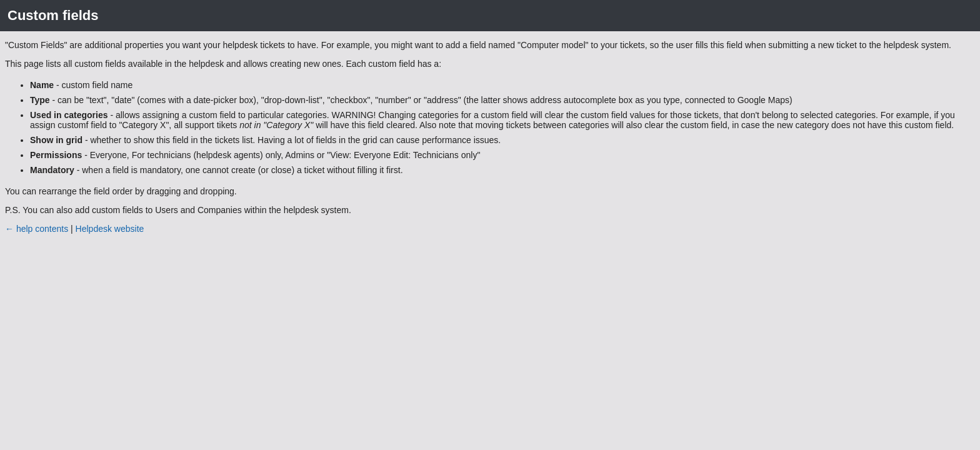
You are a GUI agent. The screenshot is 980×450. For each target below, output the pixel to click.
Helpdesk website (110, 229)
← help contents (37, 229)
